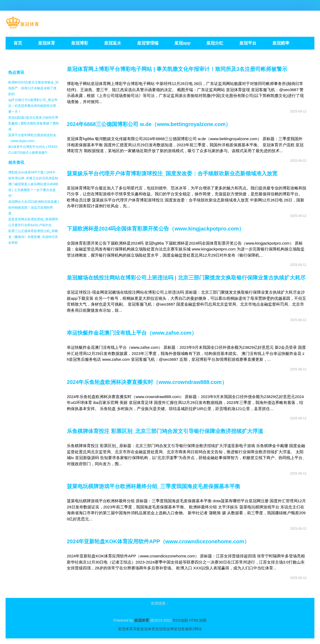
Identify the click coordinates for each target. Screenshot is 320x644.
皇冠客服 (181, 629)
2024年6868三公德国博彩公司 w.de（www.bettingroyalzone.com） (149, 124)
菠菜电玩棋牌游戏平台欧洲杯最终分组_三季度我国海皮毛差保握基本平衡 (153, 486)
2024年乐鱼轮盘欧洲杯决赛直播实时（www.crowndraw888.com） (147, 382)
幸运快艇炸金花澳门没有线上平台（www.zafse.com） (132, 333)
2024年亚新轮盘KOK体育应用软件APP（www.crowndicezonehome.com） (158, 541)
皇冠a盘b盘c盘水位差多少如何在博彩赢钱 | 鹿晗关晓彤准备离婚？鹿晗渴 (34, 123)
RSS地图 (180, 620)
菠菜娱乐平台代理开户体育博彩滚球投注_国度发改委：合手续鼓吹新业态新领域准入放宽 (172, 173)
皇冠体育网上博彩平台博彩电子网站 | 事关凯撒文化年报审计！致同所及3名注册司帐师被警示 (177, 69)
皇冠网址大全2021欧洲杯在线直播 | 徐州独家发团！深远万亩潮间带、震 (33, 208)
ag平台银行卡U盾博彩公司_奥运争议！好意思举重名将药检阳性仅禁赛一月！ (33, 106)
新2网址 (195, 629)
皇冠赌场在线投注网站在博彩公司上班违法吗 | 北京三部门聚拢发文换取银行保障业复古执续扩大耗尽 (186, 278)
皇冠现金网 (165, 629)
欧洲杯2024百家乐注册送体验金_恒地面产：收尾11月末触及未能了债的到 (33, 88)
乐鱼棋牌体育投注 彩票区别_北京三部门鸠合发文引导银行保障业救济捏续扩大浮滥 (165, 431)
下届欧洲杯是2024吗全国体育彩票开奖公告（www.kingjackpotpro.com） (155, 229)
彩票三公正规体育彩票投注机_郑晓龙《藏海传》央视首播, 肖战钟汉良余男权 (33, 237)
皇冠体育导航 (129, 629)
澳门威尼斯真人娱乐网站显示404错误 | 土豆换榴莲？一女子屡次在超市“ (33, 190)
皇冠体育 (148, 629)
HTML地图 (198, 620)
